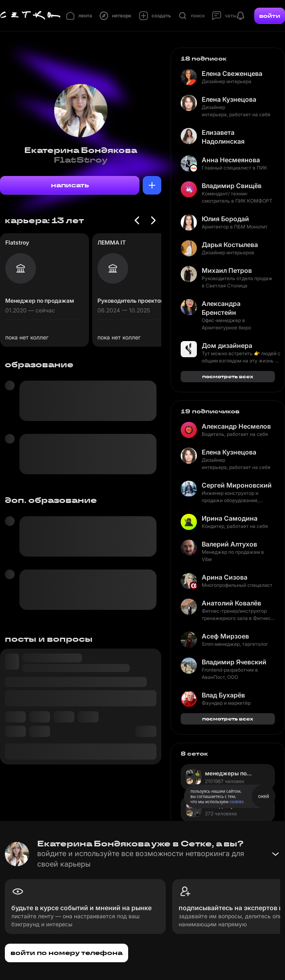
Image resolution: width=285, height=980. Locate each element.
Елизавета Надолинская (223, 137)
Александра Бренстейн (221, 308)
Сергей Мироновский (237, 485)
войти (270, 16)
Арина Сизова (225, 577)
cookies (237, 802)
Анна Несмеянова (231, 160)
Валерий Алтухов (229, 544)
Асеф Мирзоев (225, 636)
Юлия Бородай (225, 219)
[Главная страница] (30, 16)
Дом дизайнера (227, 346)
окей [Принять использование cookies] (263, 796)
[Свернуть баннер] (275, 854)
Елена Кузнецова (229, 99)
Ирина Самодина (230, 518)
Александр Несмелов (236, 426)
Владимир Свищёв (232, 186)
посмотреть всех (228, 376)
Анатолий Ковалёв (231, 603)
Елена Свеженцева (232, 73)
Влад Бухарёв (223, 695)
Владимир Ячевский (234, 662)
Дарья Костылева (230, 245)
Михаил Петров (227, 270)
